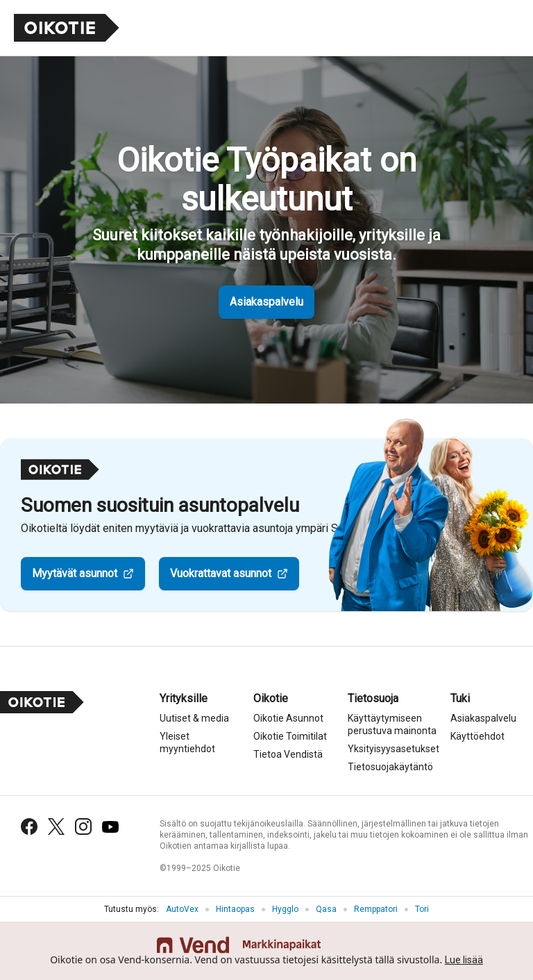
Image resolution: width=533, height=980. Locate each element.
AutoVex (182, 909)
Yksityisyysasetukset (394, 749)
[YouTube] (110, 827)
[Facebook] (29, 827)
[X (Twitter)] (56, 827)
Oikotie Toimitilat (290, 736)
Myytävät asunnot (75, 573)
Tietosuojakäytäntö (390, 767)
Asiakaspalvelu (266, 302)
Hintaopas (235, 909)
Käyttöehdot (477, 736)
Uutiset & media (194, 718)
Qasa (326, 909)
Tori (422, 909)
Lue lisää (464, 960)
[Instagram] (83, 827)
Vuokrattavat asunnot (221, 573)
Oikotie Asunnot (288, 718)
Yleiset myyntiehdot (187, 742)
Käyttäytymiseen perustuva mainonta (392, 724)
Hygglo (285, 909)
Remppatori (376, 909)
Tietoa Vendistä (288, 754)
